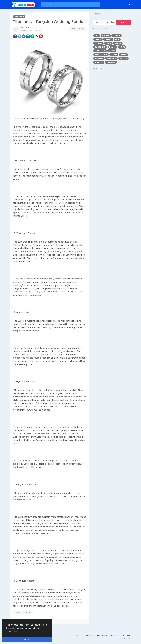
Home (122, 47)
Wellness (111, 62)
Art (97, 36)
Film (117, 39)
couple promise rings (75, 118)
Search (124, 22)
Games (118, 43)
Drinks (108, 39)
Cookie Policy (115, 636)
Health (113, 47)
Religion (99, 58)
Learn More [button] (12, 631)
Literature (100, 51)
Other (114, 55)
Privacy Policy (102, 636)
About (79, 636)
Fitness (98, 43)
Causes (106, 36)
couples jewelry (40, 169)
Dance (98, 39)
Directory (127, 638)
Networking (101, 55)
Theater (99, 62)
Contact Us (127, 636)
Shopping (19, 17)
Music (112, 51)
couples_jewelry (23, 612)
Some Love (24, 28)
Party (123, 55)
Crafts (117, 36)
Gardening (100, 47)
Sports (123, 58)
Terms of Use (89, 636)
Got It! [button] (27, 639)
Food (108, 43)
